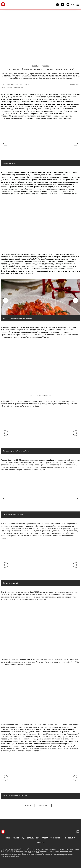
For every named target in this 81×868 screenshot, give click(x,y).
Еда (22, 87)
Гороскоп (41, 842)
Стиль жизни (55, 838)
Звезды (7, 838)
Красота (45, 838)
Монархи (16, 838)
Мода (23, 838)
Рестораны (9, 87)
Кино (64, 838)
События (71, 838)
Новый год (17, 87)
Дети (38, 838)
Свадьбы (31, 838)
